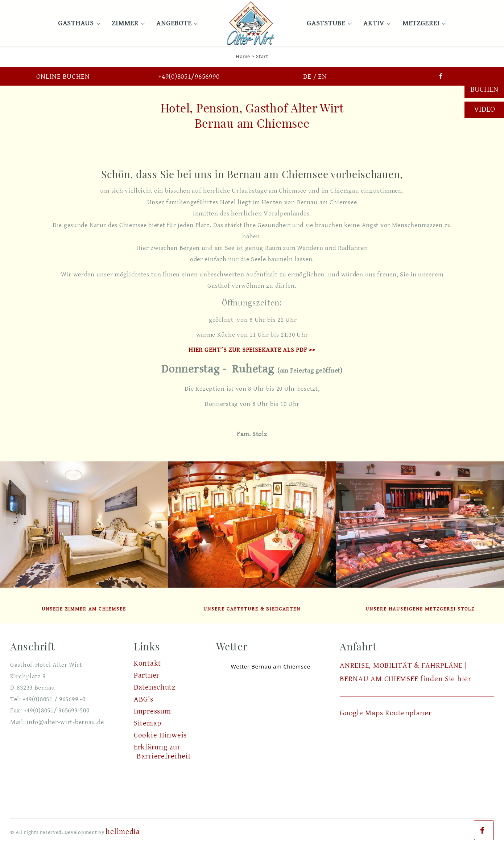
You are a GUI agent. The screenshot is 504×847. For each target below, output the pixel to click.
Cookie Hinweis (160, 735)
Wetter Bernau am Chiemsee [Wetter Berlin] (271, 666)
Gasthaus (77, 23)
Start (262, 56)
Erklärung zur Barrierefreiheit (162, 752)
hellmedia (123, 832)
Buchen (484, 89)
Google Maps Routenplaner (386, 713)
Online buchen (63, 77)
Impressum (152, 711)
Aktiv (375, 23)
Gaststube (327, 23)
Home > (245, 56)
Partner (147, 675)
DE (307, 77)
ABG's (144, 699)
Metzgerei (422, 23)
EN (322, 77)
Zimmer (126, 23)
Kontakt (147, 663)
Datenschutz (155, 687)
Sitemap (148, 723)
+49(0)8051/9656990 (189, 77)
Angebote (175, 23)
